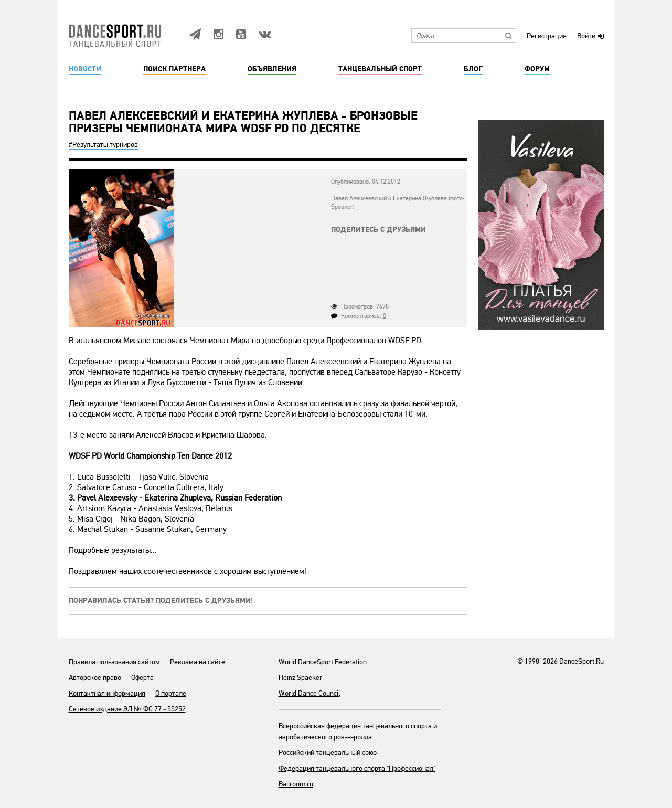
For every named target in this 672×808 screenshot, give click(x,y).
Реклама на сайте (198, 662)
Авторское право (95, 678)
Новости (85, 69)
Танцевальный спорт (380, 69)
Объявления (272, 69)
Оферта (142, 678)
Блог (473, 69)
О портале (171, 693)
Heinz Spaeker (300, 678)
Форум (537, 69)
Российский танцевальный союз (328, 753)
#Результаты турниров (103, 145)
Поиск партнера (174, 69)
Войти (586, 36)
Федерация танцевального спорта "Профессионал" (357, 768)
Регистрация (547, 36)
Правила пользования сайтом (114, 662)
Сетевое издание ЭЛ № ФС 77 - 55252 (127, 709)
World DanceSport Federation (323, 662)
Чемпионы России (152, 403)
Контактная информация (107, 693)
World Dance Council (309, 693)
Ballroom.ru (296, 784)
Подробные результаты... (113, 550)
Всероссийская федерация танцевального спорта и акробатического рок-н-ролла (358, 731)
